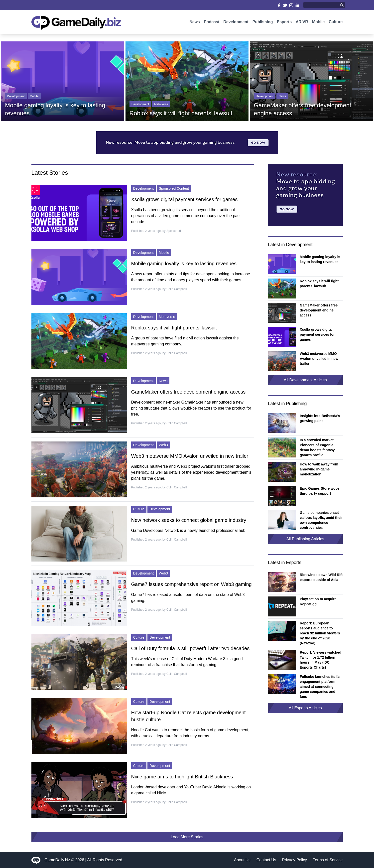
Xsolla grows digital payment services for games (185, 199)
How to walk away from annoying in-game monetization (319, 469)
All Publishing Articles (305, 539)
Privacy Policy (295, 860)
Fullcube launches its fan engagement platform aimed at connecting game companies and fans (321, 687)
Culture (336, 22)
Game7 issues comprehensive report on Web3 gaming (191, 584)
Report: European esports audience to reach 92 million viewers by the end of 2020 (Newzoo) (320, 633)
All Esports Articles (305, 708)
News (195, 22)
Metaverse (161, 104)
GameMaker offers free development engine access (188, 392)
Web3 (163, 445)
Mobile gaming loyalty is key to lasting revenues (184, 264)
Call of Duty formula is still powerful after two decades (190, 648)
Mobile (318, 22)
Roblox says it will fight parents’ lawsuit (174, 328)
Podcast (212, 22)
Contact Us (266, 860)
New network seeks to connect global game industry (189, 520)
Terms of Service (328, 860)
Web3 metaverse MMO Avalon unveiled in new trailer (190, 456)
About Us (242, 860)
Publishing (263, 22)
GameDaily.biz (57, 860)
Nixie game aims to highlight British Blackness (182, 777)
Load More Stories (187, 837)
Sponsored (174, 231)
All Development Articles (305, 380)
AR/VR (302, 22)
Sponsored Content (174, 188)
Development (236, 22)
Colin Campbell (177, 289)
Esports (284, 22)
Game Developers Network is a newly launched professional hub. (189, 530)
